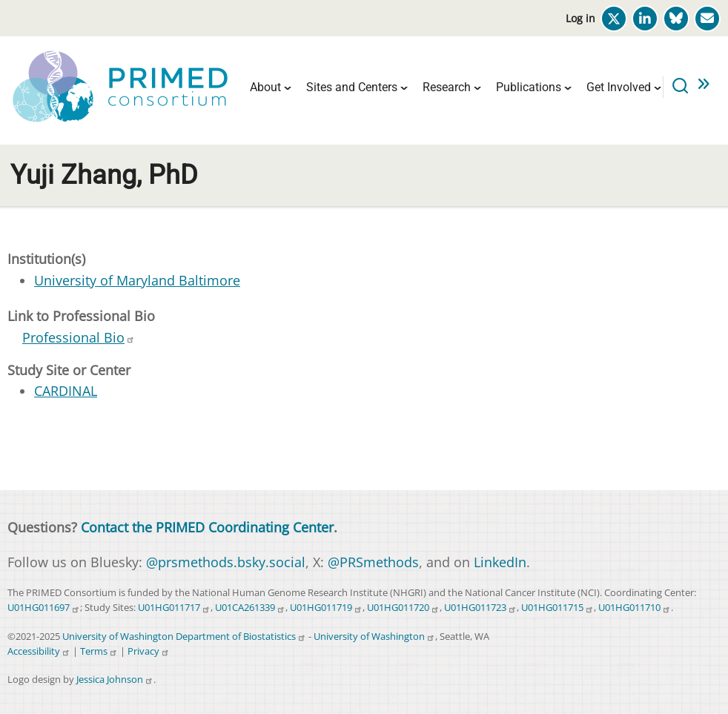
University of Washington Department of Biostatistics (184, 637)
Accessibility (39, 651)
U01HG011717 (174, 608)
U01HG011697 (44, 608)
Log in (580, 18)
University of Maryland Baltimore (137, 280)
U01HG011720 (403, 608)
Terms (99, 651)
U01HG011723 (480, 608)
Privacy (149, 651)
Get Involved (619, 87)
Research (447, 87)
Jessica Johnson (115, 680)
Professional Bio (79, 337)
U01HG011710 (635, 608)
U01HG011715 (557, 608)
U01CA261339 (250, 608)
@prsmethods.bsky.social (226, 562)
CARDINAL (66, 391)
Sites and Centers (352, 87)
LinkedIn (500, 562)
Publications (529, 87)
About (265, 87)
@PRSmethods (373, 562)
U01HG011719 (326, 608)
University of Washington (374, 637)
